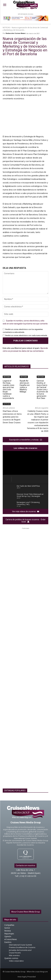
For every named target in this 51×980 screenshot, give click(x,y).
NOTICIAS (6, 28)
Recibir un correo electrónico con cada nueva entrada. (26, 335)
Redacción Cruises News (15, 33)
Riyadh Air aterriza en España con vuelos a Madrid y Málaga (25, 386)
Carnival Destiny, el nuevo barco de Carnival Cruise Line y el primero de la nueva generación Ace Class (42, 389)
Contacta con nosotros (26, 865)
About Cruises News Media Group (26, 912)
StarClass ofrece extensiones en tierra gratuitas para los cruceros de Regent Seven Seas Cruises (12, 417)
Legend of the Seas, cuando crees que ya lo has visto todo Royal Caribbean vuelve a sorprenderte (8, 389)
